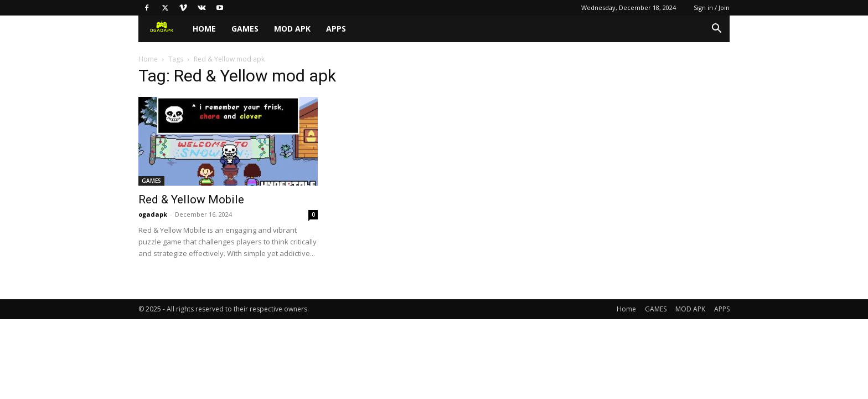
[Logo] (162, 29)
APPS (336, 29)
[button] (716, 30)
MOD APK (292, 29)
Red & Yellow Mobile (191, 199)
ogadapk (153, 214)
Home (204, 29)
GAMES (245, 29)
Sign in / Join (712, 7)
